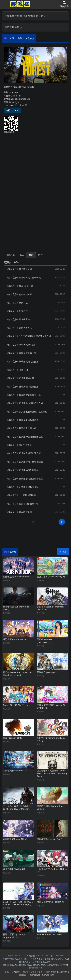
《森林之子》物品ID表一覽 (20, 286)
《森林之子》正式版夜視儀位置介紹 (23, 453)
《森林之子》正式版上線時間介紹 (22, 487)
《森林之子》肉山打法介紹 (19, 445)
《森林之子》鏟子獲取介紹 (19, 269)
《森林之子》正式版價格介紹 (20, 378)
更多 (63, 551)
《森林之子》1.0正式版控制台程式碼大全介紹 (28, 336)
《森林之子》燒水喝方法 (18, 319)
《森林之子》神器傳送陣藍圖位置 (22, 420)
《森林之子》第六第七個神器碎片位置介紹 (27, 412)
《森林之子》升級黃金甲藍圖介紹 (22, 386)
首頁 (12, 38)
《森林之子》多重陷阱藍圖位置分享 (23, 395)
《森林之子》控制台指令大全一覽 (22, 504)
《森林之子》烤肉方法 (17, 303)
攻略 (31, 255)
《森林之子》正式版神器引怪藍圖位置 (24, 437)
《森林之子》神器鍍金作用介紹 (21, 428)
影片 (40, 255)
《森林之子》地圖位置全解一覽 (21, 353)
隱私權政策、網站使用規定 (42, 975)
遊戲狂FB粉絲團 (12, 972)
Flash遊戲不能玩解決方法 (57, 972)
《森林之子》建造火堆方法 (19, 328)
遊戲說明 (23, 975)
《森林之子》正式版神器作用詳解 (22, 470)
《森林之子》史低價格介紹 (19, 294)
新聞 (22, 255)
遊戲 (20, 38)
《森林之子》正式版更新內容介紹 (22, 361)
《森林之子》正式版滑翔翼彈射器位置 (24, 478)
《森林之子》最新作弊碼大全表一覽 (23, 277)
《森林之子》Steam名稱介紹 (20, 345)
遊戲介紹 (11, 255)
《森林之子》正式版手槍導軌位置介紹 (24, 403)
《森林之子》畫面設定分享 (19, 512)
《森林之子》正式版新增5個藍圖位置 (25, 462)
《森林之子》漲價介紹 (17, 370)
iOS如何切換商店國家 (33, 972)
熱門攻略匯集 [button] (13, 27)
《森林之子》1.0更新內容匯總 (21, 495)
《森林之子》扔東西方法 (18, 311)
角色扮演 (30, 38)
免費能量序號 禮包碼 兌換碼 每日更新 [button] (27, 16)
